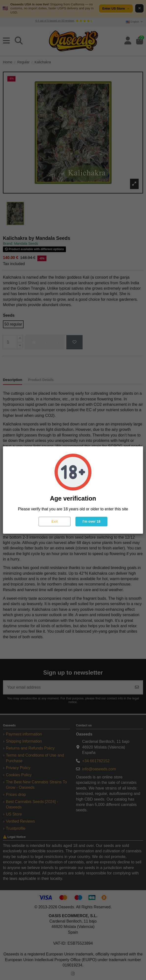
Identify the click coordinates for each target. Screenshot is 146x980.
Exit (55, 521)
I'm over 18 (92, 521)
